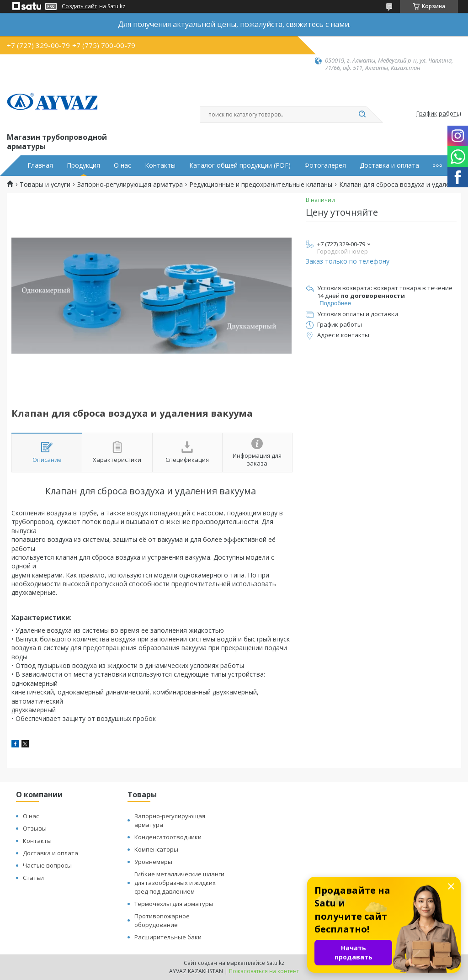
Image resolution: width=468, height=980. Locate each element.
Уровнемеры (153, 862)
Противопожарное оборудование (162, 920)
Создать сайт (79, 6)
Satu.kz (275, 963)
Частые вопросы (47, 865)
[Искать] (362, 115)
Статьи (33, 878)
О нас (122, 165)
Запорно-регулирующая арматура (130, 185)
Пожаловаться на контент (264, 971)
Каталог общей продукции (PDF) (240, 165)
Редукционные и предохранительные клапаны (261, 185)
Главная (40, 165)
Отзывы (35, 828)
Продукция (83, 165)
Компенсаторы (156, 849)
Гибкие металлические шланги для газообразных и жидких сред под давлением (179, 883)
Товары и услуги (45, 185)
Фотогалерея (325, 165)
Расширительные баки (168, 937)
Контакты (160, 165)
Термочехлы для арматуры (174, 904)
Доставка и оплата (389, 165)
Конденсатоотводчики (168, 837)
